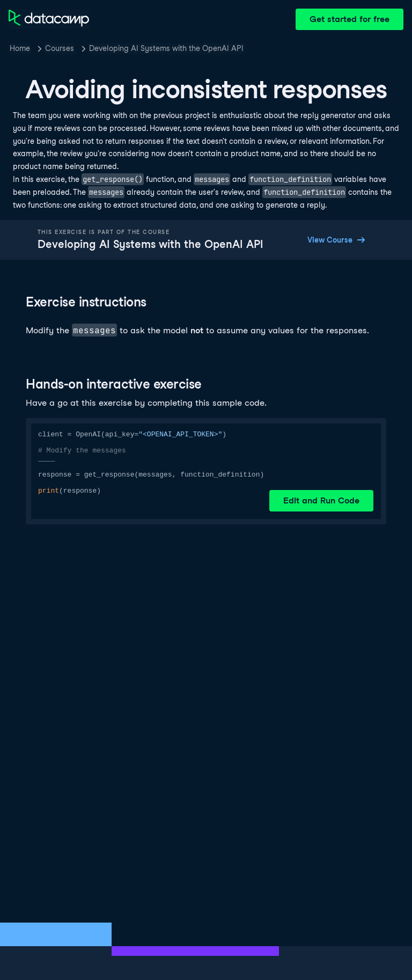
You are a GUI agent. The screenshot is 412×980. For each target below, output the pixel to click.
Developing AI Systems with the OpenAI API (166, 48)
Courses (60, 48)
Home (20, 48)
